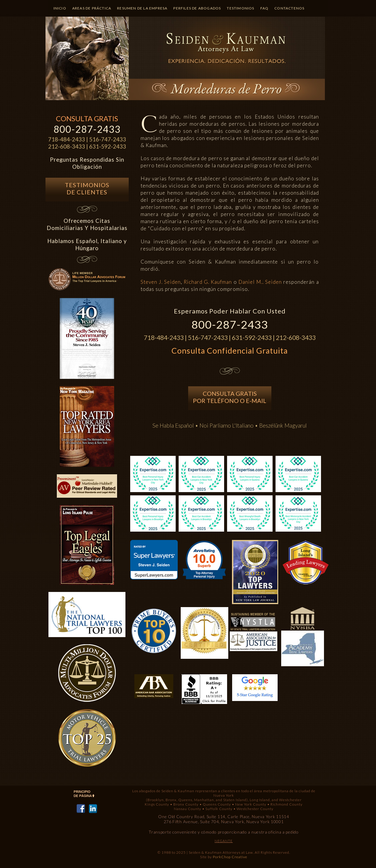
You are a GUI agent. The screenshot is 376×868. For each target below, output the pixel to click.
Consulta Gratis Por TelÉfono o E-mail (230, 397)
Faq (265, 8)
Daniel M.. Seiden (260, 282)
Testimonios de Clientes (87, 188)
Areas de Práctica (92, 8)
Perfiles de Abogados (197, 8)
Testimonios (240, 8)
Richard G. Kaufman (208, 282)
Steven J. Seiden (161, 282)
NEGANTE (224, 841)
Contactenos (289, 8)
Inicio (60, 8)
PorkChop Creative (230, 857)
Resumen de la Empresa (142, 8)
